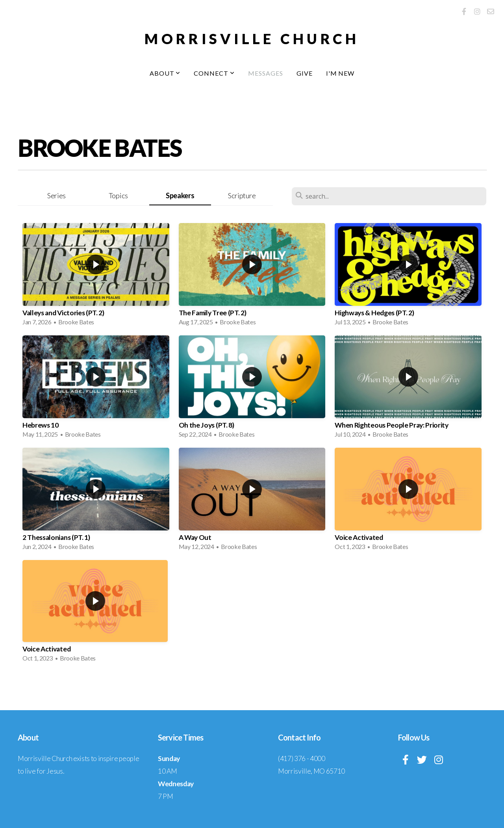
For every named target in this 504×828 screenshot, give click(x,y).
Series (57, 195)
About (165, 73)
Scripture (242, 195)
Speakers (180, 195)
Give (305, 73)
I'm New (340, 73)
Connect (214, 73)
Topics (118, 195)
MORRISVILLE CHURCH (252, 39)
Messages (266, 73)
